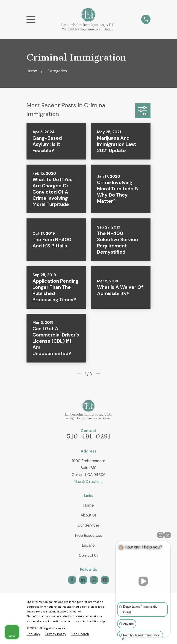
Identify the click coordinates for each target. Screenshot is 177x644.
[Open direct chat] (160, 535)
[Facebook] (72, 580)
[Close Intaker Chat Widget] (168, 535)
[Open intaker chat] (123, 639)
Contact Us (89, 555)
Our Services (89, 525)
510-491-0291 (89, 436)
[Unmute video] (143, 581)
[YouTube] (105, 580)
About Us (89, 515)
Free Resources (88, 535)
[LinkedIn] (83, 580)
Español (89, 545)
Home (88, 505)
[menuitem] (33, 634)
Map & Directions (88, 482)
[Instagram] (94, 580)
